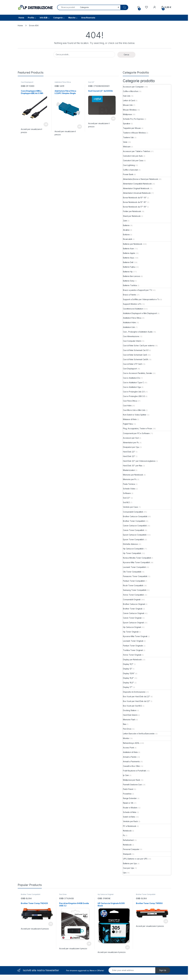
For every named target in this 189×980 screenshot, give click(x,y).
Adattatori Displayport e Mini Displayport (140, 313)
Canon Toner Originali (132, 618)
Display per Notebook (132, 660)
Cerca (126, 55)
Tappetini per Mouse (132, 128)
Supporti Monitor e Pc (132, 304)
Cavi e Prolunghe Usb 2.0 (134, 392)
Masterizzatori (129, 470)
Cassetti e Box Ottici (131, 766)
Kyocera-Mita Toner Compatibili (136, 562)
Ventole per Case (130, 507)
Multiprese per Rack (132, 780)
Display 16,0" (128, 683)
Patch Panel (128, 789)
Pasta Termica (129, 484)
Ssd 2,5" (91, 82)
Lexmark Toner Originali (133, 641)
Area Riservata (88, 18)
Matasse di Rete (130, 419)
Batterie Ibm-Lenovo (132, 276)
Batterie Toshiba (130, 285)
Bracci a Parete (129, 295)
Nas (125, 724)
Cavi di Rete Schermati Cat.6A (136, 359)
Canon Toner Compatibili (133, 530)
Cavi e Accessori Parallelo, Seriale (137, 373)
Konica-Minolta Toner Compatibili (137, 558)
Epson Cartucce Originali (133, 623)
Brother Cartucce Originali (134, 604)
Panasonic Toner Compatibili (135, 576)
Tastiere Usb (128, 137)
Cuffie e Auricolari (130, 170)
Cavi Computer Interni (132, 341)
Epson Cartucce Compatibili (135, 535)
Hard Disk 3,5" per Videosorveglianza (139, 461)
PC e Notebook (130, 826)
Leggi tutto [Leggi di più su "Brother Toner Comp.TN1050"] (166, 921)
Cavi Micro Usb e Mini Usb (134, 410)
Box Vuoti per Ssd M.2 (132, 706)
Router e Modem (130, 808)
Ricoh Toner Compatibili (133, 585)
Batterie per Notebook (133, 244)
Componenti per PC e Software (136, 433)
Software (127, 493)
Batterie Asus (128, 258)
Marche (72, 18)
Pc (124, 835)
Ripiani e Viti (128, 803)
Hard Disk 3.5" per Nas (133, 466)
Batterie (126, 225)
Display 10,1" (128, 664)
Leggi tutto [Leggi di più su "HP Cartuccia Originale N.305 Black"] (127, 947)
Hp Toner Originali (131, 632)
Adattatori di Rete (130, 752)
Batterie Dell (128, 262)
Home (21, 18)
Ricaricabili (127, 239)
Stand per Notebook (132, 216)
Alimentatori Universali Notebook (137, 193)
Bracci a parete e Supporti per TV (137, 290)
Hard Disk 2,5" (129, 452)
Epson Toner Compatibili (133, 539)
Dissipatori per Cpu (131, 447)
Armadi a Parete (130, 757)
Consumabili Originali (132, 599)
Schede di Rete (130, 812)
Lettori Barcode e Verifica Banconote (139, 734)
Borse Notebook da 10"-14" (135, 198)
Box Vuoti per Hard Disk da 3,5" (137, 701)
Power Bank (128, 174)
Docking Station (130, 710)
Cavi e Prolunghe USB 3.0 (134, 396)
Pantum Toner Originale (133, 646)
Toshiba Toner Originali (133, 650)
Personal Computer (131, 849)
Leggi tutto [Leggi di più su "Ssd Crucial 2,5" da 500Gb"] (113, 119)
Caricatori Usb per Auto (133, 156)
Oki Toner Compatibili (132, 572)
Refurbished (128, 840)
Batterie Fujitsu (129, 267)
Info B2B (44, 18)
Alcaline (126, 230)
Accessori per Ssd (131, 438)
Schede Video (129, 489)
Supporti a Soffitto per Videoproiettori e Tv (141, 299)
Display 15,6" (128, 678)
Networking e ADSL (131, 743)
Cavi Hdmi (127, 406)
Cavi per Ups (128, 868)
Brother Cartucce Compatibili (135, 516)
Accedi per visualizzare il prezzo (35, 929)
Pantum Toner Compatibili (134, 581)
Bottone (126, 235)
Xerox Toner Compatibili (133, 595)
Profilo (31, 18)
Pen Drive (127, 729)
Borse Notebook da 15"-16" (135, 202)
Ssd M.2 (126, 502)
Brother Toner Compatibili (134, 521)
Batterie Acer (128, 249)
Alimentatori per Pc (131, 442)
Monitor (126, 738)
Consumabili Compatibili (133, 512)
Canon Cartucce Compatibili (135, 526)
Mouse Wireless (130, 110)
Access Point (128, 748)
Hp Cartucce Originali (132, 627)
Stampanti (127, 854)
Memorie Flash (129, 720)
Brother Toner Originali (133, 609)
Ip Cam (126, 775)
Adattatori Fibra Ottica (63, 82)
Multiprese (127, 114)
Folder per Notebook (132, 211)
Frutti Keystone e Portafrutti (134, 771)
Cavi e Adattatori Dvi (132, 378)
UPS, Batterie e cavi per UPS (135, 859)
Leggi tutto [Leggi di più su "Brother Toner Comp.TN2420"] (51, 924)
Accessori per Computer (133, 87)
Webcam (127, 147)
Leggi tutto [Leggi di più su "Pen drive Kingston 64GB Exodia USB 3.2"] (89, 944)
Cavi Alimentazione (131, 336)
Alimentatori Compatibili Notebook (137, 184)
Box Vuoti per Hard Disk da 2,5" (137, 696)
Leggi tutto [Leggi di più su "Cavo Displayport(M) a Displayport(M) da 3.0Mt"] (46, 124)
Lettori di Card (129, 100)
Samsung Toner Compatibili (135, 590)
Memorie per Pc (130, 479)
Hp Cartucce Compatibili (133, 549)
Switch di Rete (129, 817)
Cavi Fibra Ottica (130, 401)
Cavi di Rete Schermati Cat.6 (135, 355)
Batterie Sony (129, 281)
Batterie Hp (128, 272)
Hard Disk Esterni (130, 715)
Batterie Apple (129, 253)
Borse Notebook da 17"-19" (135, 207)
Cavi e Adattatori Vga (132, 387)
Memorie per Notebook (133, 475)
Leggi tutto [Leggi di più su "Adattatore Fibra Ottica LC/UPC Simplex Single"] (80, 127)
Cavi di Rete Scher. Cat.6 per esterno (139, 346)
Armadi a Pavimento (131, 761)
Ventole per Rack (130, 821)
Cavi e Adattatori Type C (133, 382)
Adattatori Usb (129, 327)
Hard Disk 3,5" (129, 456)
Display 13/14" (129, 673)
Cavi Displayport (27, 82)
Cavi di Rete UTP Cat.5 (133, 364)
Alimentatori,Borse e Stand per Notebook (141, 179)
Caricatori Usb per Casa (133, 160)
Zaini (125, 221)
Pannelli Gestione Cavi (132, 785)
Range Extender (130, 798)
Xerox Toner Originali (132, 655)
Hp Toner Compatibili (132, 553)
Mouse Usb (128, 105)
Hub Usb (127, 96)
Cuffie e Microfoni (131, 91)
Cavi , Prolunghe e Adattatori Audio (138, 332)
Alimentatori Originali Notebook (136, 188)
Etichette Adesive (130, 544)
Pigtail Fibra (128, 424)
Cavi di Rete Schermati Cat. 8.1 (136, 350)
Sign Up (163, 970)
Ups (125, 873)
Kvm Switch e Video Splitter (135, 415)
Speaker (127, 124)
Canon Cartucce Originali (134, 613)
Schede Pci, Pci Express (133, 119)
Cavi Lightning (129, 165)
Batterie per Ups (130, 863)
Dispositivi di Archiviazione (134, 692)
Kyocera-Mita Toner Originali (135, 636)
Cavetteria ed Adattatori (133, 309)
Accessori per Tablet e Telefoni (136, 151)
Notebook (127, 831)
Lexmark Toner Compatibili (134, 567)
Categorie (58, 18)
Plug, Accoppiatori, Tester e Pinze (137, 428)
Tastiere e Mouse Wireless (134, 133)
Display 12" (128, 669)
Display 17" (128, 687)
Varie (125, 142)
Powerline (127, 794)
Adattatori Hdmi (129, 322)
